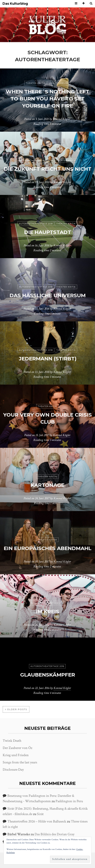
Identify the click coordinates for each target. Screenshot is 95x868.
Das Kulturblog (15, 4)
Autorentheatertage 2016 (47, 603)
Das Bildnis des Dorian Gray (55, 834)
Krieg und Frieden (16, 755)
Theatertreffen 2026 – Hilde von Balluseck (37, 821)
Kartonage (48, 485)
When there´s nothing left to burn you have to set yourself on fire (47, 99)
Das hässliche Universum (48, 295)
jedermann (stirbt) (48, 359)
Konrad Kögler (61, 119)
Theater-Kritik (36, 83)
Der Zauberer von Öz (17, 748)
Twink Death (12, 741)
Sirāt (40, 814)
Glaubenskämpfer (48, 675)
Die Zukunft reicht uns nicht (48, 169)
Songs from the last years (20, 762)
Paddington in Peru (69, 801)
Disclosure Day (13, 770)
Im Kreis (48, 611)
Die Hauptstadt (48, 232)
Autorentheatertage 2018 (36, 160)
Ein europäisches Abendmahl (48, 548)
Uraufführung (59, 83)
